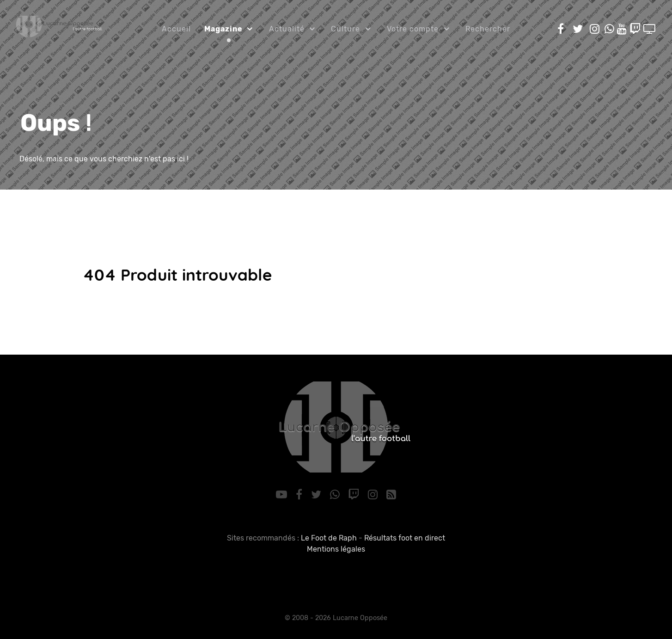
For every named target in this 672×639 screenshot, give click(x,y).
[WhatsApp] (336, 495)
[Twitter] (317, 495)
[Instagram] (374, 495)
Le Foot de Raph (329, 538)
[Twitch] (355, 495)
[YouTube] (283, 495)
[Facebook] (301, 495)
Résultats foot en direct (405, 538)
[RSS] (391, 495)
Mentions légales (336, 549)
